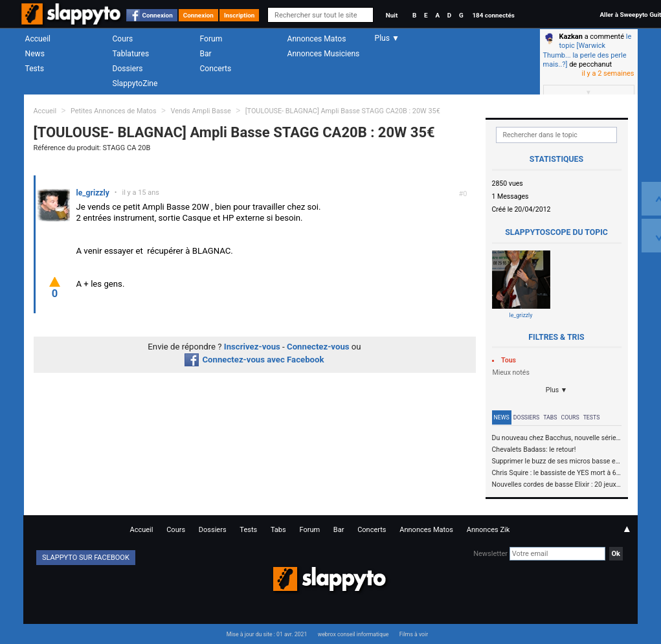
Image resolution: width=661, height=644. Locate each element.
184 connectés (493, 15)
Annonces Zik (488, 530)
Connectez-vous (318, 347)
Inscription (240, 15)
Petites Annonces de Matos (114, 111)
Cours (123, 39)
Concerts (216, 69)
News (35, 54)
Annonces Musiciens (324, 54)
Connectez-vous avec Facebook (254, 360)
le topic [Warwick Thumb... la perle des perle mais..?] (588, 50)
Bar (206, 54)
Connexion (158, 15)
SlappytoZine (135, 83)
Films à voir (414, 634)
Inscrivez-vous (252, 347)
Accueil (38, 39)
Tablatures (131, 54)
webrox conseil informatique (353, 634)
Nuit (392, 15)
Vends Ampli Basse (200, 111)
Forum (211, 39)
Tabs (550, 417)
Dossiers (128, 69)
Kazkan (571, 37)
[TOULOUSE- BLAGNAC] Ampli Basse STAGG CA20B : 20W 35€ (343, 111)
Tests (35, 69)
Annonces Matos (317, 39)
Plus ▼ (557, 390)
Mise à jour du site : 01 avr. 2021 (267, 634)
